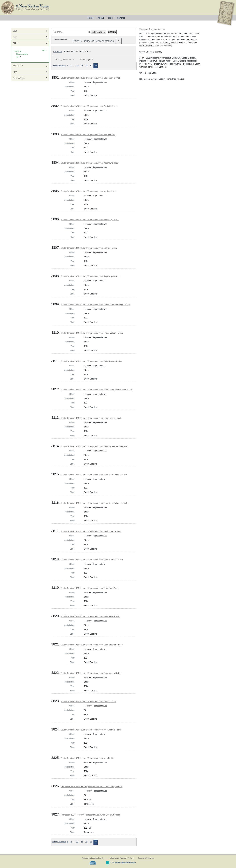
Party (15, 72)
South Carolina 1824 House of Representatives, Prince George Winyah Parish (95, 305)
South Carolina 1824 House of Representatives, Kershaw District (89, 163)
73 (77, 65)
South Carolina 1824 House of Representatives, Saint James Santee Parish (94, 446)
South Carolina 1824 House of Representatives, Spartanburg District (91, 673)
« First (54, 65)
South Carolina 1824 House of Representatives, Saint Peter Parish (90, 616)
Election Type (19, 78)
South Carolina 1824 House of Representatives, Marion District (89, 191)
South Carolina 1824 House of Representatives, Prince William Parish (92, 333)
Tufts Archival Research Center (121, 858)
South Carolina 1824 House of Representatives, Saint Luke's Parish (91, 531)
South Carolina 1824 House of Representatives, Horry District (88, 135)
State (15, 31)
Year (15, 37)
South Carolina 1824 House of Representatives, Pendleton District (90, 276)
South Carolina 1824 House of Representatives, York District (88, 758)
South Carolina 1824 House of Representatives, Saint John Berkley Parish (94, 475)
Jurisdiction (18, 66)
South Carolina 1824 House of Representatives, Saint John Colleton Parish (94, 503)
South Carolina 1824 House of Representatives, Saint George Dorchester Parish (96, 390)
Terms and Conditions (146, 858)
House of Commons (162, 46)
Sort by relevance (63, 60)
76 (91, 65)
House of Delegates (149, 43)
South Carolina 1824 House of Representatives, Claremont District (90, 78)
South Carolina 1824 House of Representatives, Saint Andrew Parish (91, 361)
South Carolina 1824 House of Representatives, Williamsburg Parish (91, 730)
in (90, 32)
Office (15, 43)
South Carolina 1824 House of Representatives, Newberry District (90, 220)
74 (82, 65)
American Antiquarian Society (93, 858)
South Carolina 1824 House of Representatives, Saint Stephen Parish (92, 645)
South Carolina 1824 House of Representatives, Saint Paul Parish (90, 588)
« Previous (58, 51)
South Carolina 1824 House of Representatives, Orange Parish (89, 248)
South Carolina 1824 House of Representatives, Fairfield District (89, 106)
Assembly (189, 43)
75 (86, 65)
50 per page (85, 60)
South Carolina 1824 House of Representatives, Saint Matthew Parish (92, 560)
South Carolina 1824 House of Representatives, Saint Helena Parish (91, 418)
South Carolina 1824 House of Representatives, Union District (88, 701)
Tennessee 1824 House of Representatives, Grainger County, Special (92, 786)
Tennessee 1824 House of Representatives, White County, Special (90, 815)
